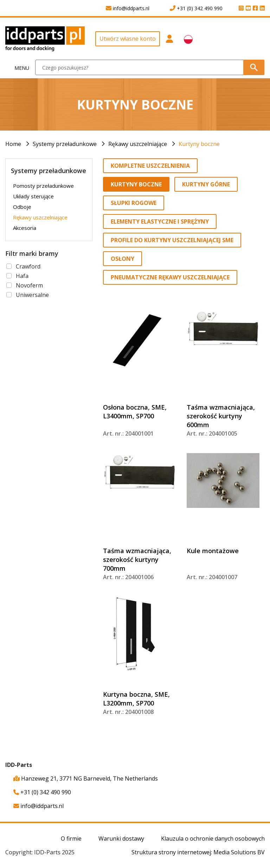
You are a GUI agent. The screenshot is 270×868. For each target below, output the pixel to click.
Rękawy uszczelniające (138, 144)
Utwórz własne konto (128, 39)
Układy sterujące (33, 196)
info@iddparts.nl (38, 806)
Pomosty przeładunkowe (43, 186)
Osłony (123, 259)
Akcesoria (25, 228)
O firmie (71, 839)
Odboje (22, 207)
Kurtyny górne (206, 184)
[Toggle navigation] (18, 68)
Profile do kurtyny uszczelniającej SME (172, 240)
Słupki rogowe (134, 203)
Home (13, 144)
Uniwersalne (32, 295)
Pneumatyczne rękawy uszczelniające (170, 277)
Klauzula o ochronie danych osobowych (213, 839)
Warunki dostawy (121, 839)
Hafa (22, 276)
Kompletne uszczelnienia (150, 166)
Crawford (28, 266)
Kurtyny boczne (199, 144)
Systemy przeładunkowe (65, 144)
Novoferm (29, 285)
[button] (169, 41)
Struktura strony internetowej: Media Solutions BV (198, 852)
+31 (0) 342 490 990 (42, 792)
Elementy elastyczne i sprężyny (160, 221)
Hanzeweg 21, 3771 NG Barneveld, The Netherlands (86, 778)
